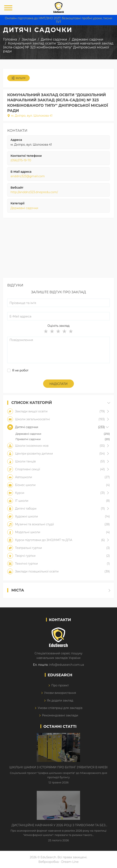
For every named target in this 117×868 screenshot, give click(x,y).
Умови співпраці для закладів (60, 708)
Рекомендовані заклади (60, 715)
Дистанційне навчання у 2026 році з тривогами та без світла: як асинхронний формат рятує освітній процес (58, 825)
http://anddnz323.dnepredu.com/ (34, 192)
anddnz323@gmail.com (28, 176)
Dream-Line (70, 862)
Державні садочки (24, 208)
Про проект (60, 685)
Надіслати (59, 384)
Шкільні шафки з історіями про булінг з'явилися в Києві (58, 767)
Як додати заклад (60, 700)
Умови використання (60, 693)
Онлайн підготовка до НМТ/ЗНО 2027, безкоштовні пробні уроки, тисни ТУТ (58, 20)
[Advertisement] (58, 249)
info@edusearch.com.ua (67, 665)
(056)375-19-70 (21, 160)
